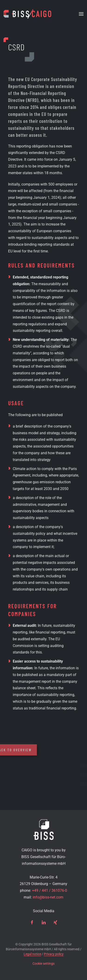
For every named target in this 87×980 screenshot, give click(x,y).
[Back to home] (27, 14)
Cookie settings (43, 964)
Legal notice (32, 954)
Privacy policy (54, 954)
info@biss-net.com (48, 897)
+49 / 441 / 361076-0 (50, 890)
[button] (81, 14)
